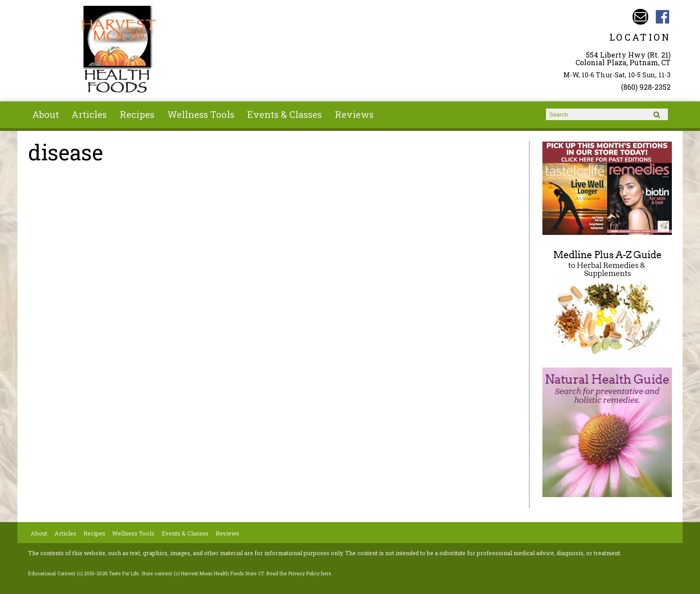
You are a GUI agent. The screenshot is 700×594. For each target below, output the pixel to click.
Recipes (137, 114)
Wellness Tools (201, 114)
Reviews (354, 114)
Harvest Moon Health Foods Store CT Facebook (663, 17)
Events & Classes (285, 114)
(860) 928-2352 (646, 87)
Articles (89, 114)
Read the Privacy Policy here (299, 573)
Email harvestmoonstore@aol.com (640, 17)
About (46, 114)
